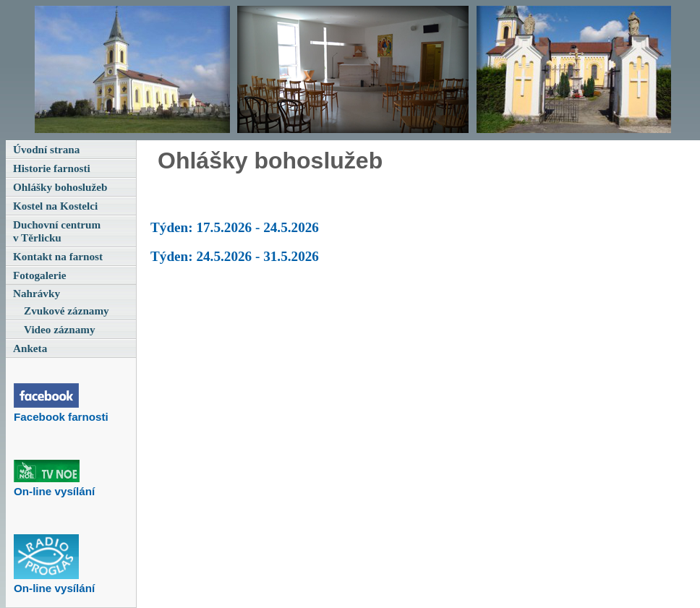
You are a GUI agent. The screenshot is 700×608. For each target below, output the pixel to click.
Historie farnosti (52, 168)
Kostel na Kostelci (55, 206)
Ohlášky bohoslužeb (60, 187)
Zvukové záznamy (67, 311)
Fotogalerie (39, 275)
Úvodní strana (46, 149)
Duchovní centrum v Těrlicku (57, 231)
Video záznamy (60, 329)
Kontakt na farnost (58, 256)
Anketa (30, 348)
